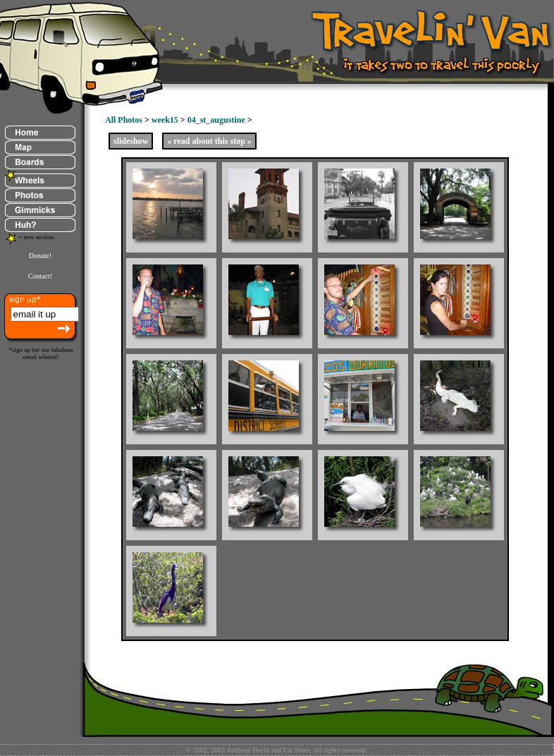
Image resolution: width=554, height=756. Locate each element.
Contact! (40, 276)
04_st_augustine (216, 120)
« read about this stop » (209, 141)
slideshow (131, 141)
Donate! (40, 256)
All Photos (124, 120)
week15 (165, 120)
